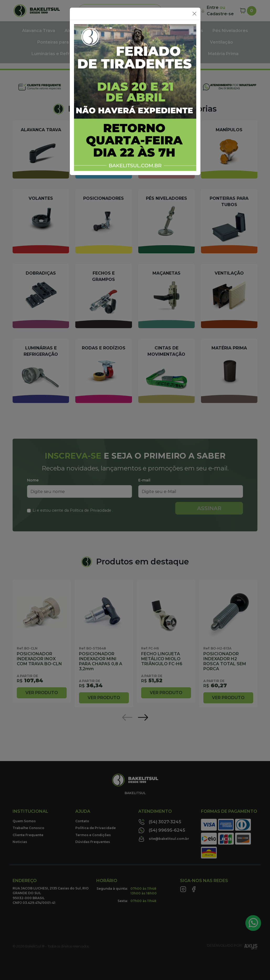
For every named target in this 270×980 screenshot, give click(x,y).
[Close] (194, 14)
